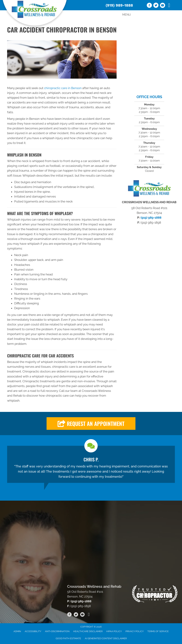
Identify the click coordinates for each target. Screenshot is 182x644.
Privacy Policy (135, 631)
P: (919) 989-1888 (79, 601)
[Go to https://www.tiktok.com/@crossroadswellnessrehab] (169, 6)
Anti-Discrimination (57, 631)
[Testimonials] (91, 464)
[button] (91, 424)
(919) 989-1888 (119, 5)
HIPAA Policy (114, 631)
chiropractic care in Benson (63, 88)
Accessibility (33, 631)
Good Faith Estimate (68, 638)
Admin (17, 631)
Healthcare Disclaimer (88, 631)
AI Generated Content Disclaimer (106, 638)
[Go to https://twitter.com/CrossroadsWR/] (156, 6)
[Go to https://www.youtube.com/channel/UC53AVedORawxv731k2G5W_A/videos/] (162, 6)
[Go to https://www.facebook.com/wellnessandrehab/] (149, 6)
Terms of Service (158, 631)
